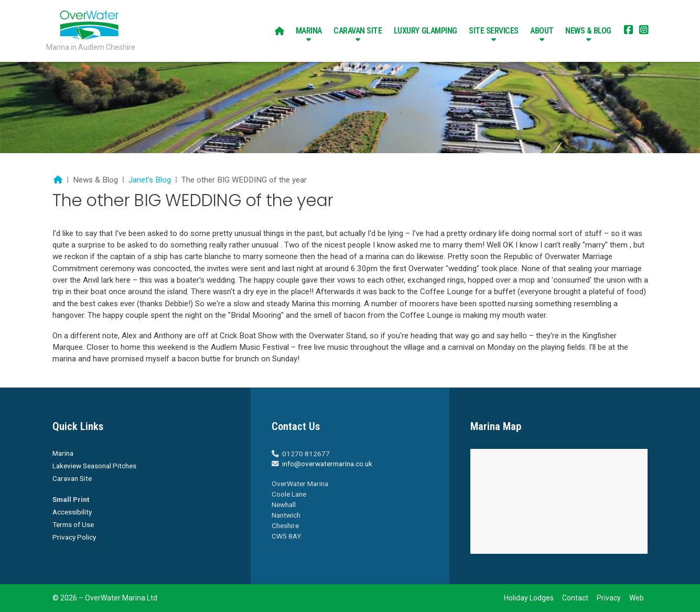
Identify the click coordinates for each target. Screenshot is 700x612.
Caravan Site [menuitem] (358, 31)
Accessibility (72, 512)
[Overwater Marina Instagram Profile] (644, 31)
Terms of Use (73, 524)
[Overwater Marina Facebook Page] (629, 31)
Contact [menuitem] (575, 598)
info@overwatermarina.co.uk (327, 464)
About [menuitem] (542, 31)
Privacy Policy (74, 537)
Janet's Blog (150, 180)
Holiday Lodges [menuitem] (529, 598)
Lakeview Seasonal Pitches (94, 466)
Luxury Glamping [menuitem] (426, 31)
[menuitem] (279, 31)
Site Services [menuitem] (494, 31)
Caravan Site (72, 478)
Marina (63, 453)
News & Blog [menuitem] (588, 31)
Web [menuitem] (637, 598)
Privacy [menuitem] (609, 598)
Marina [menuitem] (309, 31)
